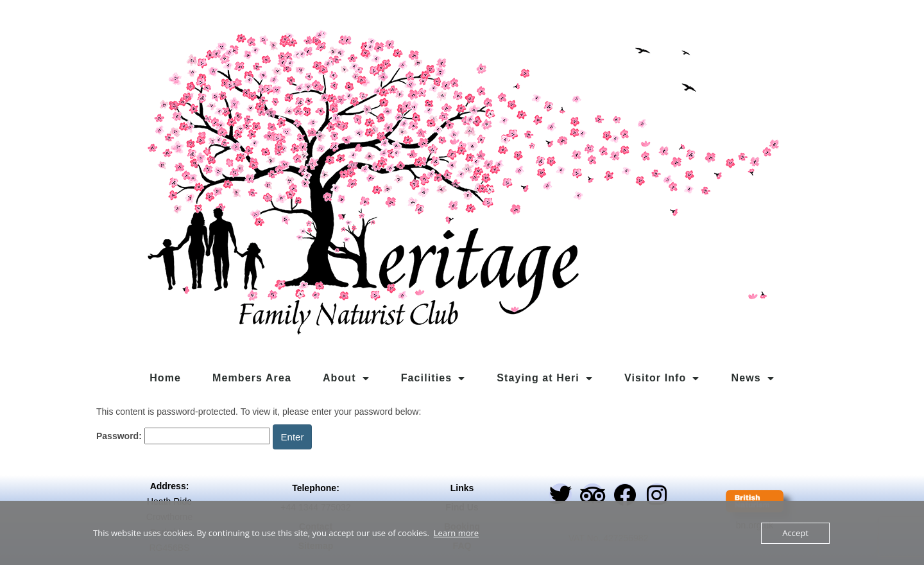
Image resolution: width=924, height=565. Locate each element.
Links (462, 488)
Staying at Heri (545, 378)
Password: (183, 436)
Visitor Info (662, 378)
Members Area (252, 378)
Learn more (456, 533)
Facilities (433, 378)
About (346, 378)
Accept (795, 533)
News (753, 378)
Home (165, 378)
